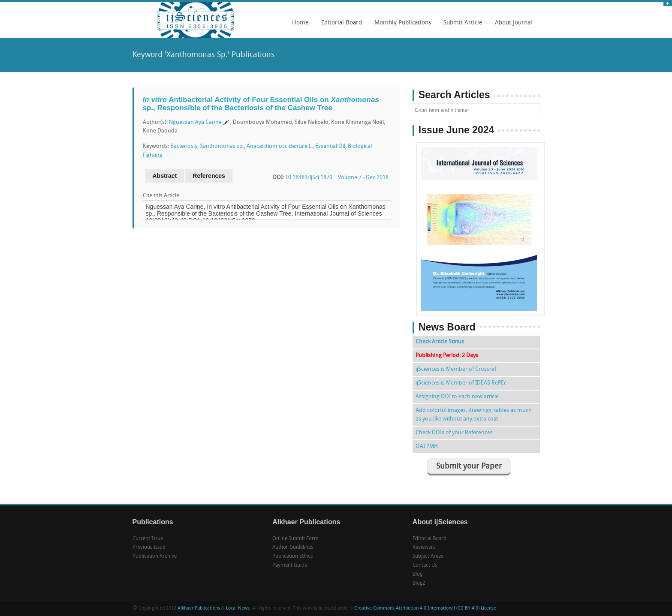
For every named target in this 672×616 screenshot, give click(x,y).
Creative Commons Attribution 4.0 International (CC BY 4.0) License (425, 608)
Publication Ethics (292, 556)
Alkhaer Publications (199, 608)
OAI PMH (427, 446)
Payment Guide (290, 565)
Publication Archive (155, 556)
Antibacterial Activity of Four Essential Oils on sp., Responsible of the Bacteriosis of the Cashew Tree (261, 104)
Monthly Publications (401, 26)
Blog (417, 574)
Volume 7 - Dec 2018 (363, 178)
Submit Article (461, 26)
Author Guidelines (293, 547)
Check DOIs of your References (454, 433)
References (209, 176)
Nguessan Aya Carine (195, 122)
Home (300, 23)
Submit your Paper (469, 467)
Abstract (165, 176)
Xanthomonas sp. (222, 146)
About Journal (511, 26)
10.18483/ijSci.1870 (309, 178)
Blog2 (419, 583)
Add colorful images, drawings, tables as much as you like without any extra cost (474, 415)
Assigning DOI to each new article (457, 397)
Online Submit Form (295, 539)
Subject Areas (428, 556)
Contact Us (425, 565)
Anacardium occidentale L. (280, 146)
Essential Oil (330, 146)
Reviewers (424, 547)
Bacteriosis (184, 146)
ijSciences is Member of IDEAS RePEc (461, 383)
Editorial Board (339, 26)
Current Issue (148, 539)
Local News (238, 608)
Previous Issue (149, 547)
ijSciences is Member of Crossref (456, 369)
